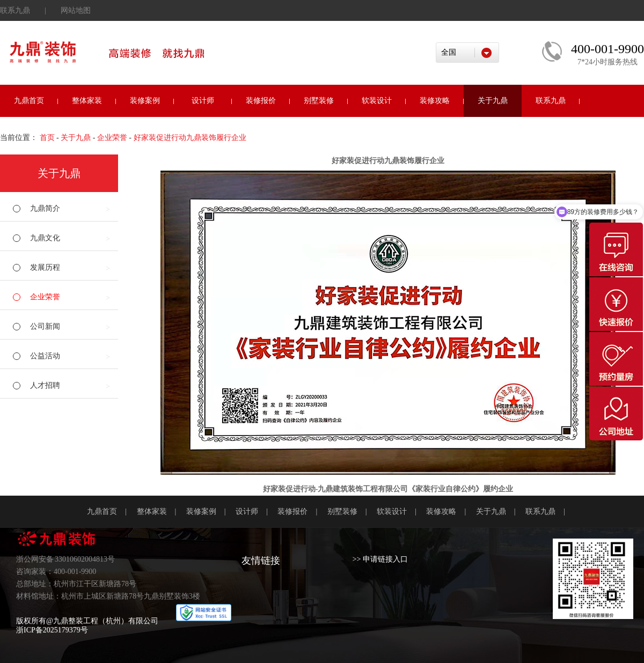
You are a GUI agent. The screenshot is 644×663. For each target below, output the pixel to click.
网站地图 (76, 10)
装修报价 (261, 101)
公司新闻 (45, 326)
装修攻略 (435, 101)
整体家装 (87, 101)
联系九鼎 (15, 10)
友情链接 (261, 561)
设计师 (203, 101)
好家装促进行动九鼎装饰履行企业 (190, 138)
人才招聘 (45, 385)
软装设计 (377, 101)
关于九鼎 (493, 101)
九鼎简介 (45, 208)
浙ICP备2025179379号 (52, 630)
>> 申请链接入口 (380, 559)
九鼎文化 (45, 238)
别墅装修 (319, 101)
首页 (47, 138)
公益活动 (45, 356)
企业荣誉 (112, 138)
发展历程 (45, 267)
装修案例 (145, 101)
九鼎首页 (29, 101)
